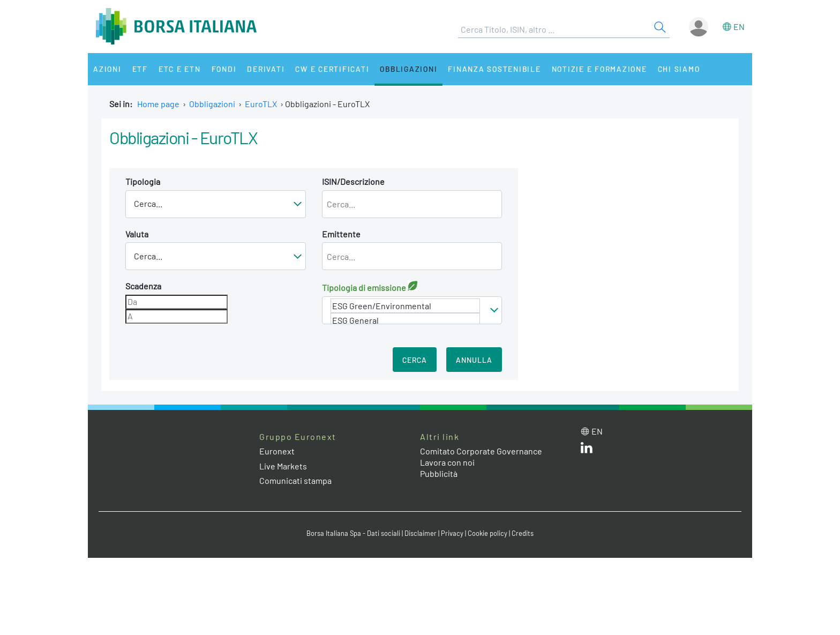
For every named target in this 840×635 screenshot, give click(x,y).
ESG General (406, 320)
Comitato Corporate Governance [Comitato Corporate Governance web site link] (481, 451)
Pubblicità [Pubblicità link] (439, 473)
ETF (140, 69)
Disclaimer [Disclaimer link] (421, 533)
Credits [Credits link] (523, 533)
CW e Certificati (332, 69)
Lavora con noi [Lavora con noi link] (447, 462)
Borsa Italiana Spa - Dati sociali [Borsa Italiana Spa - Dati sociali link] (353, 533)
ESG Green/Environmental (406, 306)
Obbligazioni (408, 69)
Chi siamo (679, 69)
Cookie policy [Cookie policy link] (487, 533)
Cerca (415, 360)
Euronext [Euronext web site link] (277, 451)
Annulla (474, 360)
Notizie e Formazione (599, 69)
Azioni (107, 69)
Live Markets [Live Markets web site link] (283, 466)
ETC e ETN (180, 69)
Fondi (224, 69)
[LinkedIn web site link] (587, 450)
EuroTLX (261, 104)
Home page (158, 104)
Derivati (266, 69)
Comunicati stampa (295, 480)
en (739, 27)
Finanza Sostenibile (494, 69)
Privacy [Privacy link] (452, 533)
